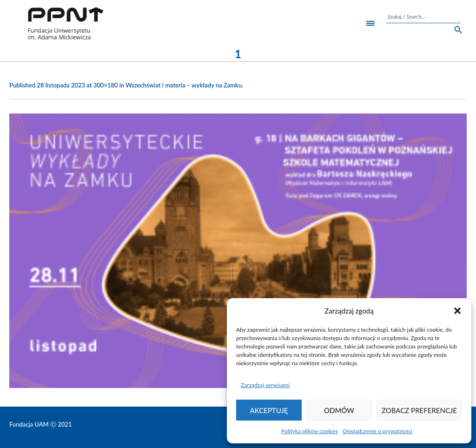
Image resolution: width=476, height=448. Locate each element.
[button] (457, 311)
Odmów (339, 410)
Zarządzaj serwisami (265, 385)
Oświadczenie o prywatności (377, 431)
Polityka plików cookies (310, 431)
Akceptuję (269, 410)
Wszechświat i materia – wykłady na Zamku (184, 85)
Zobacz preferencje (419, 410)
